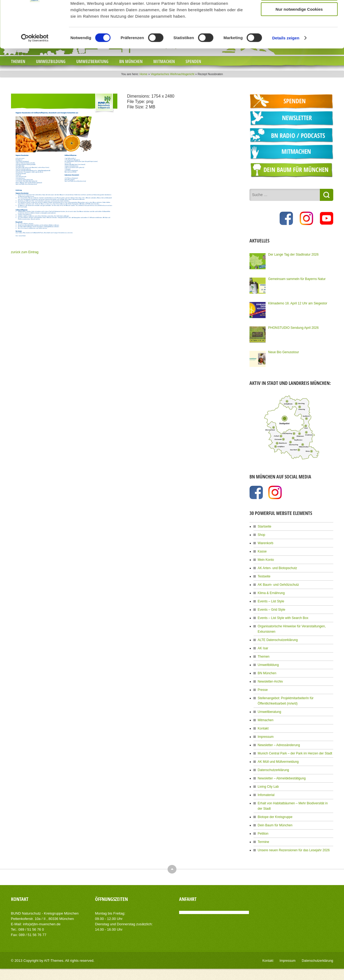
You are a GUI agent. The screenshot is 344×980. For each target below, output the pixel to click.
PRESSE (28, 5)
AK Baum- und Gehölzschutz (278, 585)
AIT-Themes (54, 961)
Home (144, 74)
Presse (263, 690)
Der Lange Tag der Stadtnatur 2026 (294, 255)
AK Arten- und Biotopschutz (278, 568)
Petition (263, 834)
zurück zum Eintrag (25, 252)
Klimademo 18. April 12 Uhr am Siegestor (298, 303)
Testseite (264, 576)
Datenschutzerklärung (274, 770)
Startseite (265, 526)
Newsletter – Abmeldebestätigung (282, 778)
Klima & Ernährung (271, 593)
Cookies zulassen (299, 118)
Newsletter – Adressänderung (279, 745)
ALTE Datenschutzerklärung (278, 640)
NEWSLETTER (86, 5)
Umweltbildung (51, 61)
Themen (18, 61)
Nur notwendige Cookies (299, 149)
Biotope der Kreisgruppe (275, 817)
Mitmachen (164, 61)
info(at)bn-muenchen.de (42, 924)
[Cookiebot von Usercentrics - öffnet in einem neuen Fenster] (35, 178)
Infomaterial (266, 795)
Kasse (262, 551)
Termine (264, 842)
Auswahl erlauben (299, 133)
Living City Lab (268, 787)
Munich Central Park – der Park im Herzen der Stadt (295, 753)
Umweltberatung (92, 61)
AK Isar (263, 648)
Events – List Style (271, 601)
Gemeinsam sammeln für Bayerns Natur (297, 279)
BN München (131, 61)
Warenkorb (266, 543)
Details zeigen (286, 177)
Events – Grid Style (272, 610)
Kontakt (263, 728)
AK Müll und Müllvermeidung (278, 762)
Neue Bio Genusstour (284, 352)
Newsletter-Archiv (270, 681)
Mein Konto (266, 560)
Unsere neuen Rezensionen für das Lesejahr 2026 (294, 850)
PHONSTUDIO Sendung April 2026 (294, 328)
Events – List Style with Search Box (283, 618)
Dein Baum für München (275, 825)
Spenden (193, 61)
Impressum (266, 737)
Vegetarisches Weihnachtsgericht (172, 74)
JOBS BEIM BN (54, 5)
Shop (262, 535)
